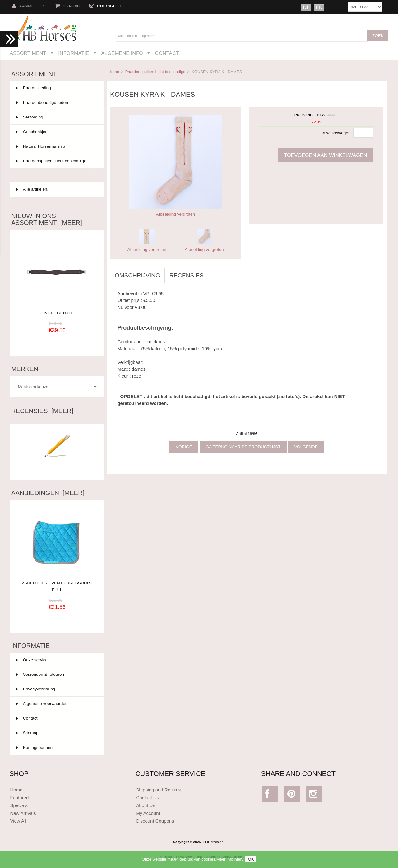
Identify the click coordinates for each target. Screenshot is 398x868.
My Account (148, 813)
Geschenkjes (57, 132)
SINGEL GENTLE (57, 313)
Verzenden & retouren (40, 674)
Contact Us (147, 798)
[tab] (213, 272)
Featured (19, 798)
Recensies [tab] (187, 275)
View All (18, 821)
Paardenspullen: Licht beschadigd (155, 72)
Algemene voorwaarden (42, 704)
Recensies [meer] (42, 411)
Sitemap (28, 733)
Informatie (74, 53)
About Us (146, 805)
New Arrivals (23, 813)
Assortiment (28, 53)
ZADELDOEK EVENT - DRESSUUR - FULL (57, 583)
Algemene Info (122, 53)
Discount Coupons (155, 821)
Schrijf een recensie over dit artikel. (57, 466)
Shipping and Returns (158, 790)
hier (238, 862)
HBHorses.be (213, 842)
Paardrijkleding (57, 88)
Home (113, 72)
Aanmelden (29, 6)
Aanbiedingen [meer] (48, 493)
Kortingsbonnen (35, 747)
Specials (19, 805)
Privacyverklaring (36, 689)
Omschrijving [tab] (137, 275)
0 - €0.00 (67, 6)
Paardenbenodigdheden (57, 103)
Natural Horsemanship (57, 146)
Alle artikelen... (34, 189)
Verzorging (57, 117)
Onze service (32, 660)
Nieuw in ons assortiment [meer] (47, 219)
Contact (167, 53)
